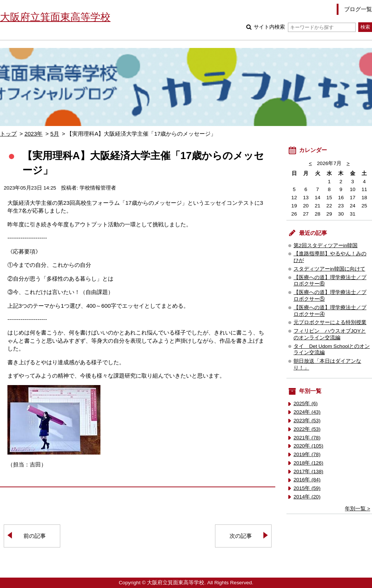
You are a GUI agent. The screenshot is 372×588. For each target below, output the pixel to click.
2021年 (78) (307, 438)
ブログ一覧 (358, 9)
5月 (54, 134)
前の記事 (35, 536)
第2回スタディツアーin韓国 (325, 245)
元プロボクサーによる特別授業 (330, 322)
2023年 (34, 134)
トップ (8, 134)
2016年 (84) (307, 480)
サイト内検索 (304, 27)
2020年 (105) (308, 446)
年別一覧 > (357, 509)
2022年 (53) (307, 429)
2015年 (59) (307, 488)
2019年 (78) (307, 454)
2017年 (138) (308, 471)
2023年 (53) (307, 421)
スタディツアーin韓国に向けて (329, 269)
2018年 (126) (308, 463)
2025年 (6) (306, 403)
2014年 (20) (307, 497)
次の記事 (241, 536)
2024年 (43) (307, 412)
